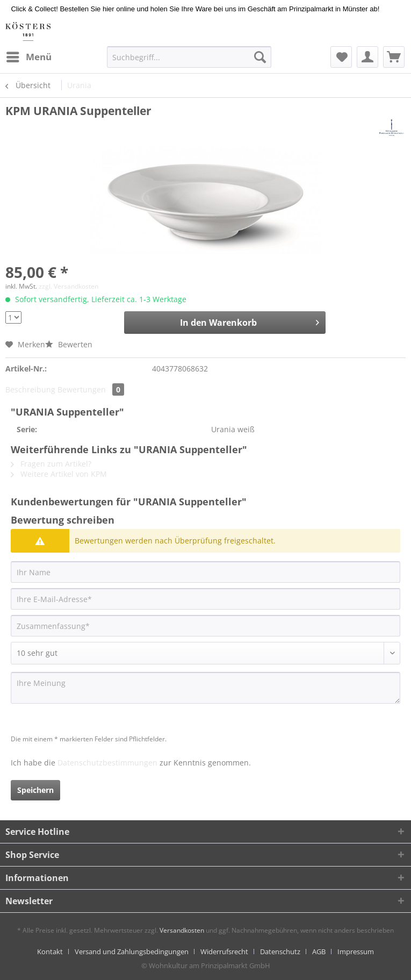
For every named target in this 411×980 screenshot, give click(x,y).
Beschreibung (30, 389)
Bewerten (69, 344)
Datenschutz (280, 952)
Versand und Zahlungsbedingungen (132, 952)
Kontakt (50, 952)
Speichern (35, 790)
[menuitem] (28, 57)
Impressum (356, 952)
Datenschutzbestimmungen (107, 763)
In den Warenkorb (250, 321)
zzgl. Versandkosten (68, 286)
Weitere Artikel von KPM (59, 474)
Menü (29, 56)
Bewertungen (91, 389)
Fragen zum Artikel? (51, 464)
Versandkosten (182, 930)
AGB (319, 952)
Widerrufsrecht (224, 952)
